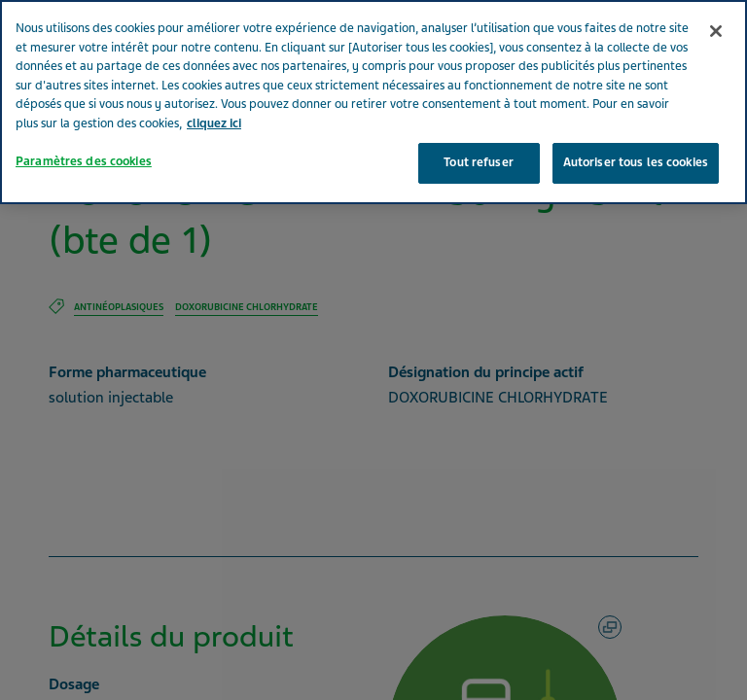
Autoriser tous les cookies (636, 134)
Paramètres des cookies (84, 133)
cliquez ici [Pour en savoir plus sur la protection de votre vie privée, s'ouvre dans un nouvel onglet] (214, 94)
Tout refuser (479, 134)
